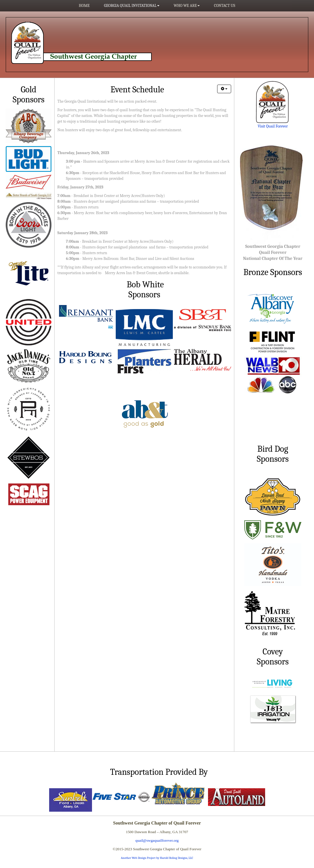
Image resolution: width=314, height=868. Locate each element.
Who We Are (187, 6)
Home (84, 6)
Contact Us (225, 6)
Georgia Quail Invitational (132, 6)
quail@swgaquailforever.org (157, 840)
